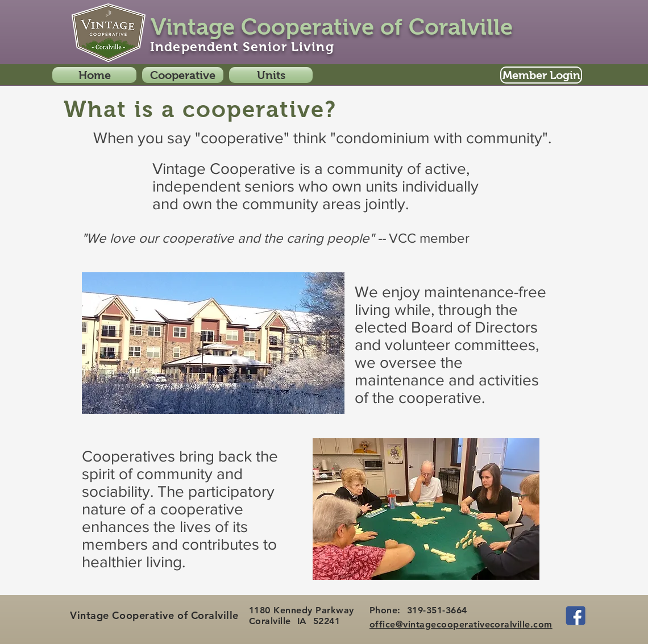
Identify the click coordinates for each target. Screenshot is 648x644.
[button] (183, 75)
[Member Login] (541, 75)
